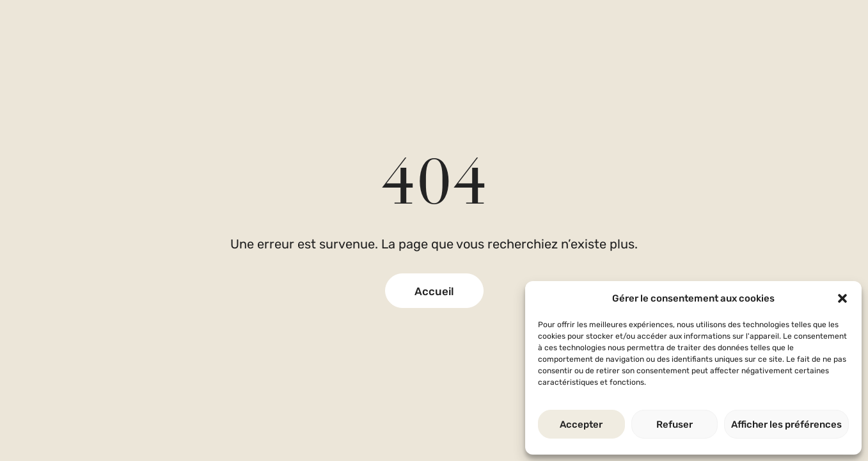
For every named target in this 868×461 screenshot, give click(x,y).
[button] (842, 298)
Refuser (675, 425)
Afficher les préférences (786, 425)
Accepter (581, 425)
